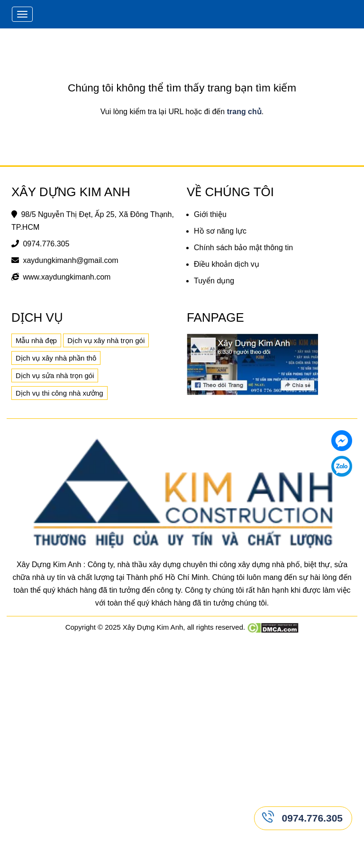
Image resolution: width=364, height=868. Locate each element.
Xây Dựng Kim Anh (153, 627)
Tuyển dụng (214, 281)
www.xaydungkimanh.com (67, 277)
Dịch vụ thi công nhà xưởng (59, 393)
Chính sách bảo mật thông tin (243, 248)
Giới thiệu (210, 214)
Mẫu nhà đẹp (36, 340)
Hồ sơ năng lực (220, 231)
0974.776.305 (46, 244)
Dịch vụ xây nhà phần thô (56, 358)
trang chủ (244, 112)
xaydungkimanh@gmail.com (70, 260)
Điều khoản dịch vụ (227, 264)
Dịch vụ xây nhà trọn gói (106, 340)
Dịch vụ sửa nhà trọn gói (55, 375)
